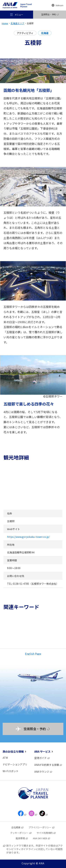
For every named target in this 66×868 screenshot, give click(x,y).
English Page (33, 654)
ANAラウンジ (43, 772)
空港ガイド (42, 758)
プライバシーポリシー (42, 827)
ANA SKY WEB (42, 838)
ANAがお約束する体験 (48, 765)
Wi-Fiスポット (11, 771)
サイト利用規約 (46, 833)
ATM (5, 758)
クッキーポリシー (21, 833)
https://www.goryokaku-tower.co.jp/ (28, 537)
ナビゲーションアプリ (15, 764)
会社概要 (18, 827)
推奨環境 (22, 838)
